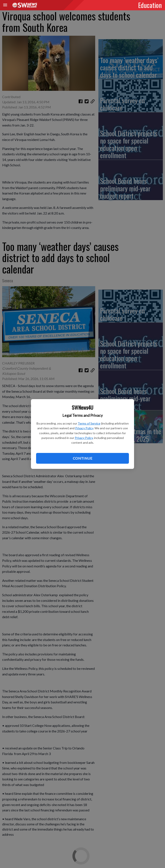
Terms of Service (89, 423)
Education (150, 5)
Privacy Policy (84, 428)
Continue (82, 458)
